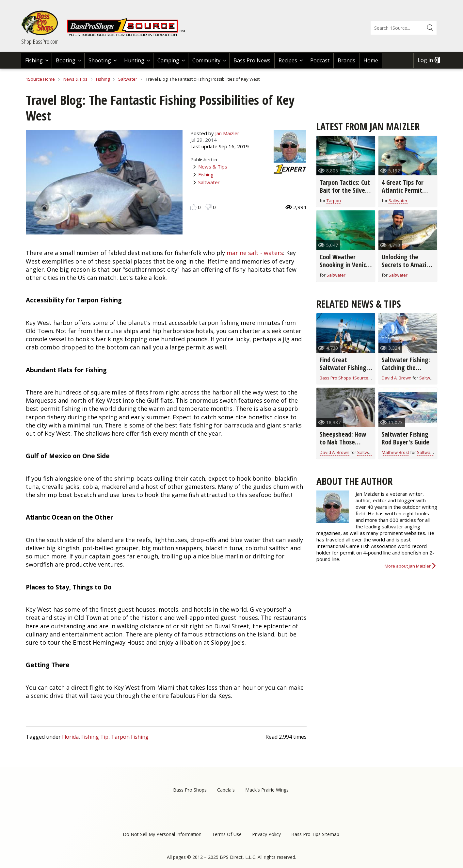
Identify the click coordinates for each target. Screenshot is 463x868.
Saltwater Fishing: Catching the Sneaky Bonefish (406, 368)
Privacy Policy (266, 834)
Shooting (100, 60)
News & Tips (75, 79)
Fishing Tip (95, 737)
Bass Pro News (252, 60)
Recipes (288, 60)
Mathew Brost (395, 452)
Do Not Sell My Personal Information (162, 834)
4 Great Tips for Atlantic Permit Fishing (403, 190)
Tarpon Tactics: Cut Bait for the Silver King (345, 190)
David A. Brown (397, 378)
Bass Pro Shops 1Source (344, 378)
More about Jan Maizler (408, 566)
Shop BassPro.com (40, 41)
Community (206, 60)
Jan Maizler (227, 133)
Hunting (134, 60)
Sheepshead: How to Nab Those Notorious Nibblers (344, 442)
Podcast (320, 60)
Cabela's (226, 790)
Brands (346, 60)
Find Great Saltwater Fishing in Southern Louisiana (343, 371)
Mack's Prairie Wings (267, 790)
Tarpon (334, 201)
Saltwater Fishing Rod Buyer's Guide (406, 438)
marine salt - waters (255, 253)
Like (193, 207)
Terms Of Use (227, 834)
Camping (168, 60)
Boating (66, 60)
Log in (425, 60)
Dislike (208, 207)
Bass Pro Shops (190, 790)
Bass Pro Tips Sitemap (315, 834)
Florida (70, 737)
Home (371, 60)
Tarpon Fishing (130, 737)
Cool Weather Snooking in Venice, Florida (345, 265)
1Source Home (40, 79)
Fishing (34, 60)
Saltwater (128, 79)
